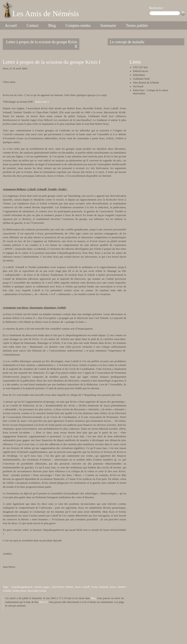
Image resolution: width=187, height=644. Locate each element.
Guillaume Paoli (141, 79)
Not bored (138, 86)
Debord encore (141, 71)
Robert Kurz (19, 591)
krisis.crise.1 (42, 102)
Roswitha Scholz (37, 591)
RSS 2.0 (44, 602)
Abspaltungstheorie (22, 587)
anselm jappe (42, 587)
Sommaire (108, 26)
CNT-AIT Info (140, 67)
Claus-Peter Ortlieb (62, 587)
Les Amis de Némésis (46, 14)
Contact (33, 26)
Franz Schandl (100, 587)
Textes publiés (137, 26)
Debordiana (139, 75)
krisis (113, 587)
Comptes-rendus (78, 26)
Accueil (11, 26)
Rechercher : (157, 8)
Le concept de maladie (127, 42)
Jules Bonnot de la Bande (146, 83)
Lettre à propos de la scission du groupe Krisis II (42, 44)
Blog (52, 26)
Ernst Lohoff (82, 587)
